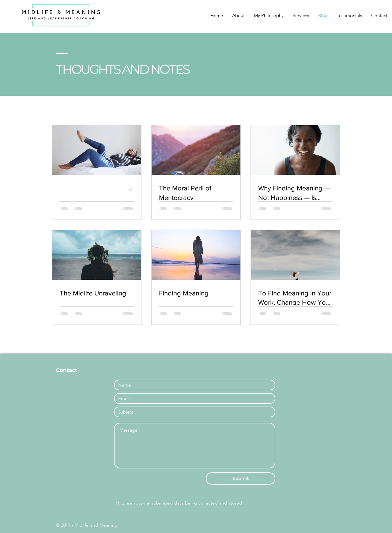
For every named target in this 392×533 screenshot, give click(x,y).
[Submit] (241, 479)
